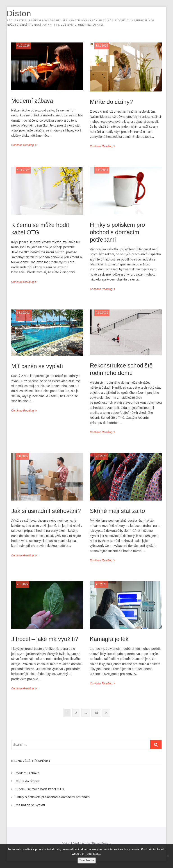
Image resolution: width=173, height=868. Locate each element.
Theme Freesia (101, 843)
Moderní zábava (32, 101)
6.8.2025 (101, 456)
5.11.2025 (23, 170)
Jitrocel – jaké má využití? (45, 639)
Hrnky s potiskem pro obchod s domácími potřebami (117, 232)
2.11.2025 (102, 170)
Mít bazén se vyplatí (37, 366)
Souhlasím (87, 860)
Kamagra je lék (109, 639)
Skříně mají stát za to (117, 511)
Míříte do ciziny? (111, 102)
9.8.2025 (23, 456)
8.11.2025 (102, 46)
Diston (24, 13)
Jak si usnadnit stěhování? (46, 511)
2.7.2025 (23, 584)
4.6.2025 (101, 584)
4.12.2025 (23, 46)
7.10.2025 (102, 313)
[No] (167, 856)
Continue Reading (23, 145)
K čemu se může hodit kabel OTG (40, 789)
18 (97, 712)
